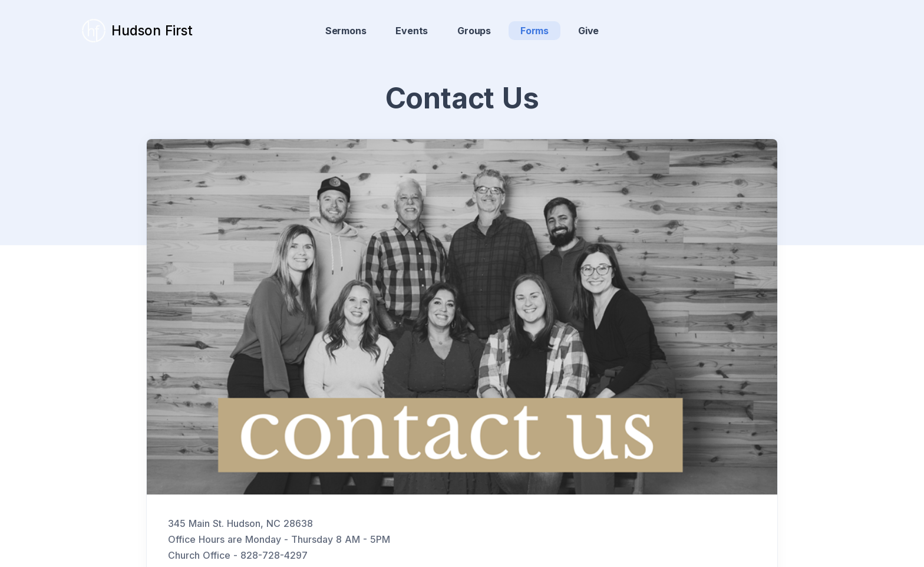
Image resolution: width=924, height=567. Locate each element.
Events (412, 31)
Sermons (346, 31)
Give (588, 31)
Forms (534, 31)
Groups (474, 31)
